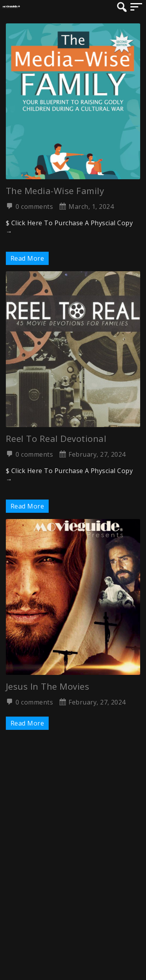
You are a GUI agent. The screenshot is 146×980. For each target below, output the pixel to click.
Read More (27, 258)
